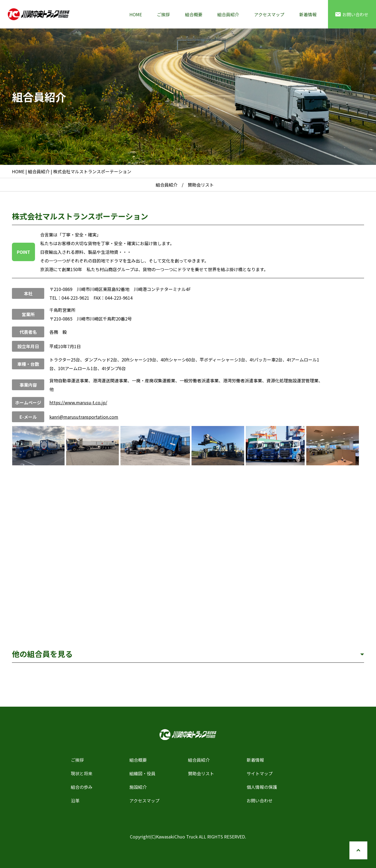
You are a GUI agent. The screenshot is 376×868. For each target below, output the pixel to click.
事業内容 (28, 385)
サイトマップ (260, 773)
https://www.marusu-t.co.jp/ (78, 402)
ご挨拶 (163, 14)
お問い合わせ (352, 14)
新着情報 (308, 14)
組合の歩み (82, 787)
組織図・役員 (142, 773)
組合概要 (194, 14)
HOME (136, 14)
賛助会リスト (201, 773)
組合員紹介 (228, 14)
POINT (23, 252)
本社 (28, 293)
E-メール (28, 417)
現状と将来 (82, 773)
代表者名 (28, 332)
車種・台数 (28, 364)
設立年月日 (28, 346)
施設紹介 (138, 787)
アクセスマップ (269, 14)
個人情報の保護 (262, 787)
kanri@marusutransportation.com (84, 417)
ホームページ (28, 402)
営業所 (28, 314)
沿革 (75, 800)
